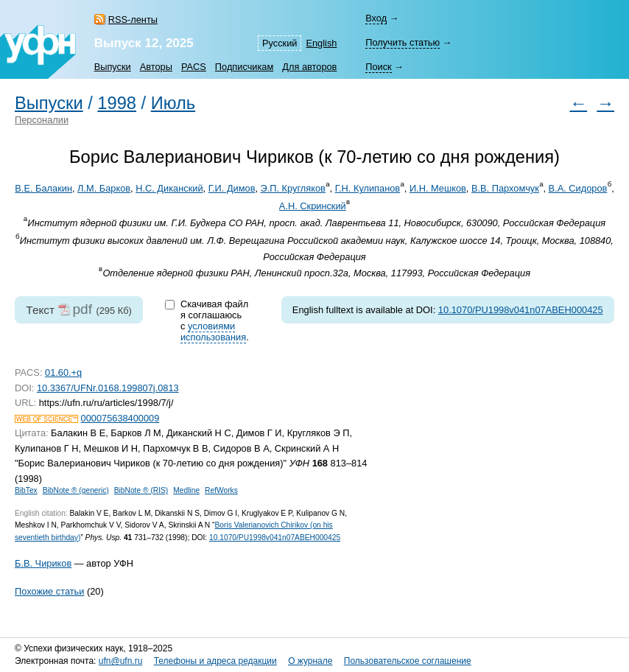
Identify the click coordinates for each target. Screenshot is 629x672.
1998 (117, 103)
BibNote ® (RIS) (141, 490)
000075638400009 (120, 418)
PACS (194, 67)
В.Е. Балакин (43, 188)
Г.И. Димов (232, 188)
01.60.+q (63, 372)
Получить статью (403, 42)
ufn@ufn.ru (121, 661)
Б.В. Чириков (43, 563)
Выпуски (113, 67)
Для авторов (309, 67)
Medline (186, 490)
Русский (280, 43)
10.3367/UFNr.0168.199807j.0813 (108, 388)
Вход (376, 18)
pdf (82, 309)
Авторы (156, 67)
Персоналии (42, 120)
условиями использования (213, 332)
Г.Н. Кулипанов (368, 188)
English (321, 43)
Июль (173, 103)
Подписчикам (244, 67)
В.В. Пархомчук (505, 188)
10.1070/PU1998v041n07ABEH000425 (521, 310)
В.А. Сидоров (578, 188)
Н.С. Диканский (169, 188)
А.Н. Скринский (313, 206)
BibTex (26, 490)
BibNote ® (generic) (76, 490)
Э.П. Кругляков (293, 188)
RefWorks (221, 490)
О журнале (310, 661)
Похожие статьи (49, 591)
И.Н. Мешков (438, 188)
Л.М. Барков (104, 188)
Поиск (378, 67)
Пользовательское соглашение (408, 661)
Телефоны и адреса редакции (215, 661)
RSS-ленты (133, 20)
